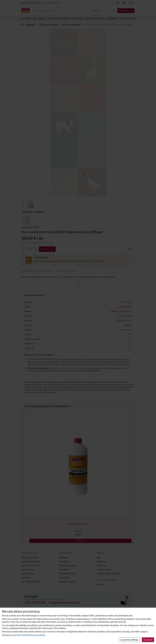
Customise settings (129, 640)
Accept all (148, 640)
